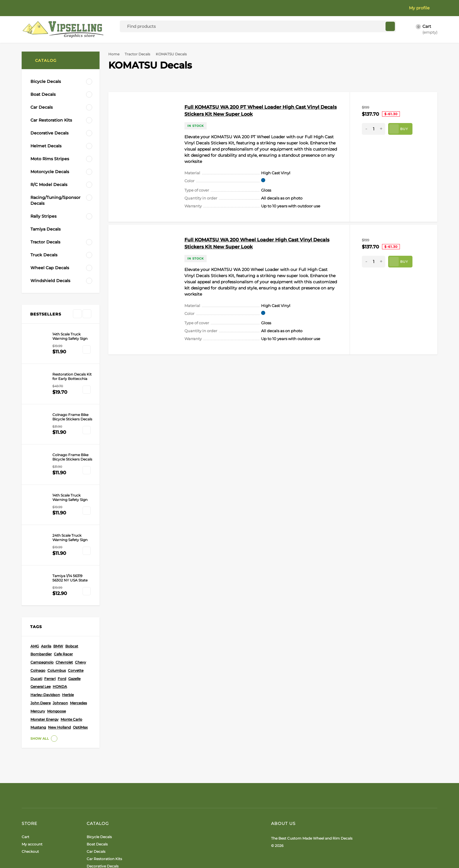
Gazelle (74, 570)
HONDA (60, 578)
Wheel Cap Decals (102, 835)
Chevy (81, 554)
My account (32, 735)
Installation (91, 8)
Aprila (46, 537)
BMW (58, 537)
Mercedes (78, 594)
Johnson (60, 594)
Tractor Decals (139, 54)
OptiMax (80, 619)
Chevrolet (64, 554)
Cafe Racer (63, 545)
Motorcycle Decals (103, 779)
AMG (35, 537)
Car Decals (96, 743)
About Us (31, 8)
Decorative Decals (103, 757)
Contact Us (163, 8)
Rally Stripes (97, 806)
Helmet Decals (100, 765)
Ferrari (50, 570)
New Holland (59, 619)
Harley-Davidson (45, 586)
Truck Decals (98, 828)
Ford (62, 570)
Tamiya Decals (99, 813)
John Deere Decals (48, 283)
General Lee (41, 578)
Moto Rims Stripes (103, 772)
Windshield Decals (103, 842)
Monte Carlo (71, 611)
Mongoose (56, 602)
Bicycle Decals (99, 728)
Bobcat (72, 537)
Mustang (38, 619)
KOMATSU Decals (47, 266)
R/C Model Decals (102, 787)
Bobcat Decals (44, 274)
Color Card (60, 8)
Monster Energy (44, 611)
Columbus (57, 562)
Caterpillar (41, 257)
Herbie (68, 586)
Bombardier (41, 545)
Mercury (38, 602)
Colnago (38, 562)
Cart (25, 728)
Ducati (36, 570)
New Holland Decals (50, 291)
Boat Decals (97, 735)
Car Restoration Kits (104, 750)
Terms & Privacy (127, 8)
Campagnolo (42, 554)
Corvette (76, 562)
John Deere (41, 594)
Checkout (30, 743)
